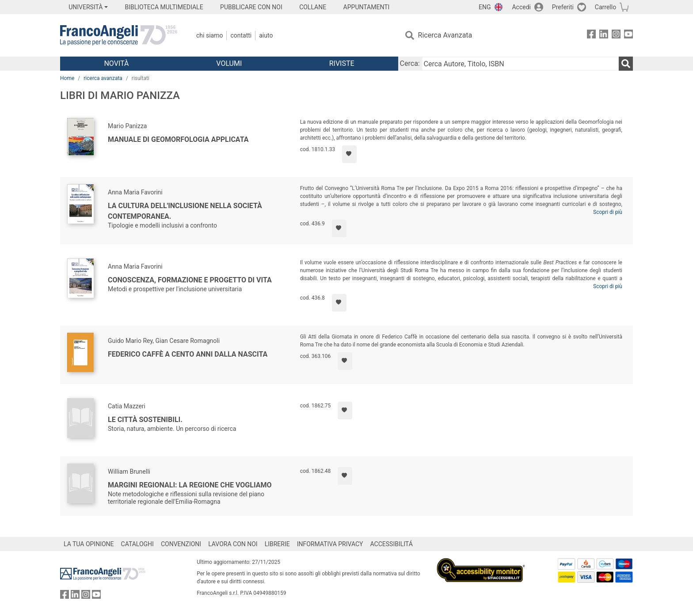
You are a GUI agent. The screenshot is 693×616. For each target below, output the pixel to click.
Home (67, 78)
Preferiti (563, 7)
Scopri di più (608, 212)
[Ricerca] (626, 64)
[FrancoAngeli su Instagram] (616, 36)
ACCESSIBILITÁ (392, 544)
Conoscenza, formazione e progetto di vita (190, 280)
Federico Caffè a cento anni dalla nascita (188, 354)
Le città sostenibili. (145, 420)
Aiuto (266, 35)
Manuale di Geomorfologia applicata (178, 139)
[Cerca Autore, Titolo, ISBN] (520, 64)
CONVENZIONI (181, 544)
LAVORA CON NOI (233, 544)
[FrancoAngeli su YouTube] (628, 36)
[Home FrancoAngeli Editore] (119, 35)
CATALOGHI (137, 544)
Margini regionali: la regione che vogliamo (190, 485)
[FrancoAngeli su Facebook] (591, 36)
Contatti (241, 35)
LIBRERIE (277, 544)
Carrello (605, 7)
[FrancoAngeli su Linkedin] (604, 36)
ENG (485, 7)
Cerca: (410, 63)
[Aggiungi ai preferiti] (349, 154)
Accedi (521, 7)
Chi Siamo (209, 35)
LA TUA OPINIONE (89, 544)
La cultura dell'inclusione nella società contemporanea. (185, 211)
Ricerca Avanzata (445, 35)
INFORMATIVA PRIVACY (330, 544)
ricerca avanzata (103, 78)
